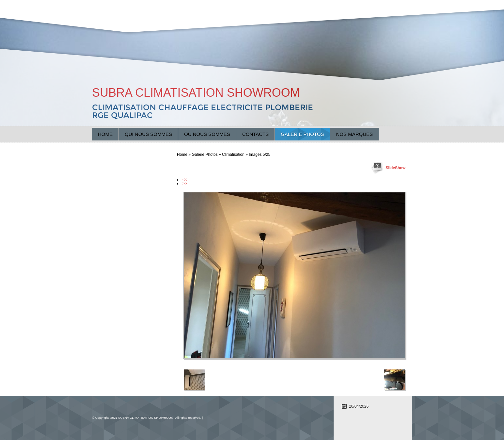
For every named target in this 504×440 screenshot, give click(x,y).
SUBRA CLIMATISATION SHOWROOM (196, 93)
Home (105, 134)
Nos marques (355, 134)
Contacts (255, 134)
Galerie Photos (302, 134)
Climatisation (233, 155)
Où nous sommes (207, 134)
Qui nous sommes (148, 134)
